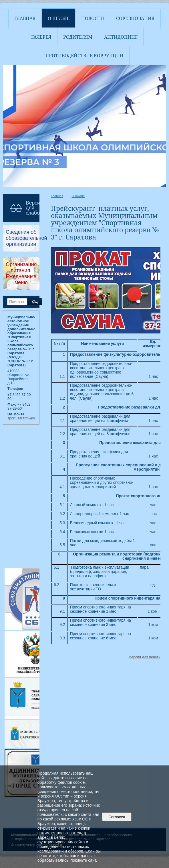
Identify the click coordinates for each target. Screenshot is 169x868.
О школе (59, 18)
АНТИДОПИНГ (121, 37)
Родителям (78, 37)
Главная (25, 18)
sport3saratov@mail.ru (26, 418)
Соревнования (135, 18)
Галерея (41, 37)
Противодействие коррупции (84, 56)
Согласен (117, 817)
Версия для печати (145, 657)
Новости (93, 18)
